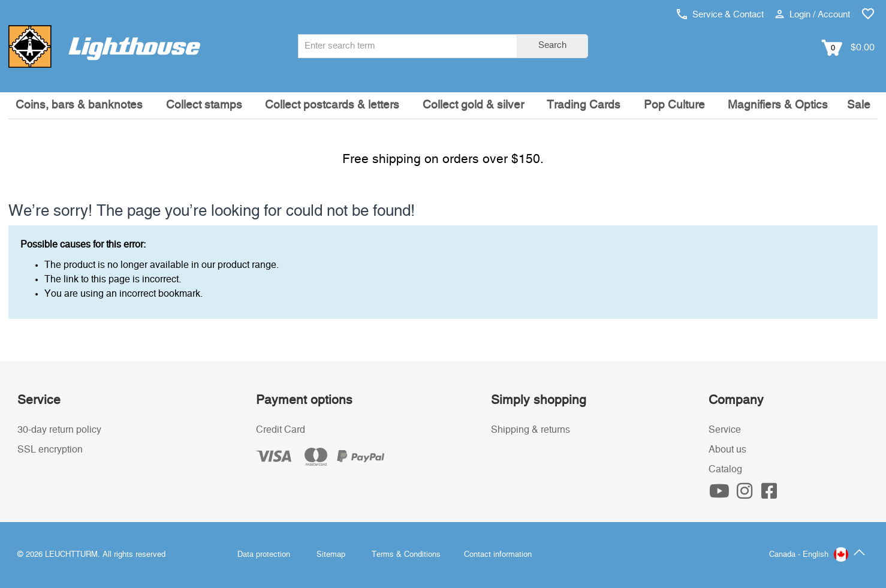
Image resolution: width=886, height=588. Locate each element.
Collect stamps (204, 105)
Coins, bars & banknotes (79, 105)
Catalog (725, 469)
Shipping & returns (531, 430)
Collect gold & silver (473, 105)
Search (552, 45)
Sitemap (331, 555)
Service (725, 430)
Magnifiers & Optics (778, 105)
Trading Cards (584, 105)
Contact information (498, 555)
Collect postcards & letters (332, 105)
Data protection (264, 555)
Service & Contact (720, 15)
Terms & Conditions (406, 555)
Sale (859, 105)
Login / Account (813, 15)
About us (727, 450)
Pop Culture (674, 105)
